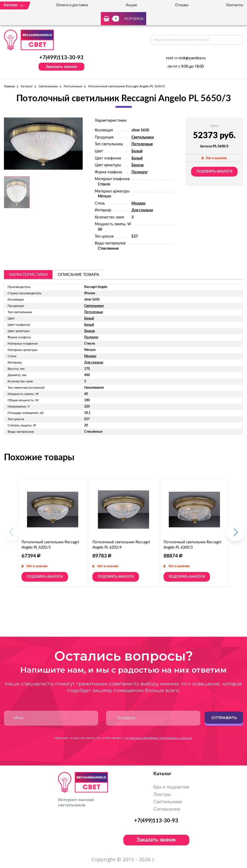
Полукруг (140, 172)
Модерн (138, 203)
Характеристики (28, 275)
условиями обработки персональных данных (159, 738)
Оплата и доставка (72, 5)
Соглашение (167, 809)
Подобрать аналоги (214, 172)
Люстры (162, 795)
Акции (131, 5)
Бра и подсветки (171, 787)
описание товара (78, 275)
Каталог (27, 86)
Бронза (138, 165)
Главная (9, 86)
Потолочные (73, 86)
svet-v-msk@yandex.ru (186, 58)
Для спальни (142, 210)
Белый (137, 151)
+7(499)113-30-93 (61, 58)
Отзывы (182, 5)
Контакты (235, 5)
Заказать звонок (61, 67)
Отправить (224, 718)
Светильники (48, 86)
